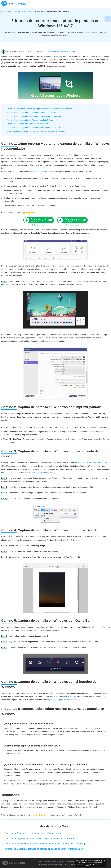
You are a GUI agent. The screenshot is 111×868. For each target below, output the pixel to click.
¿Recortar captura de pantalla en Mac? (64, 700)
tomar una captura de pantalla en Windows (91, 463)
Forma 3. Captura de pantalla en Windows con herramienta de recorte (34, 116)
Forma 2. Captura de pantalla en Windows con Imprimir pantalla (31, 113)
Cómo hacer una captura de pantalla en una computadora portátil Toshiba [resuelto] (45, 844)
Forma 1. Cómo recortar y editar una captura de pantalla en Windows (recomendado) (40, 109)
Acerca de (55, 862)
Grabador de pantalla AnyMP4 (42, 171)
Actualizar (47, 862)
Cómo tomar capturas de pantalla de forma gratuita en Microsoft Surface (39, 838)
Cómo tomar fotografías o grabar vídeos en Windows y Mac (33, 833)
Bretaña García (52, 51)
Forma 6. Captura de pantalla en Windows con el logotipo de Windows (34, 128)
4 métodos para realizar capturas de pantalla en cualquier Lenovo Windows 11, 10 (44, 849)
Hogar (4, 11)
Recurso (11, 11)
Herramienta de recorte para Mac (42, 473)
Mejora (40, 862)
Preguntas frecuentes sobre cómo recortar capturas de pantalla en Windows (36, 131)
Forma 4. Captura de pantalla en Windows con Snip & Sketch (31, 120)
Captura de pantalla (24, 11)
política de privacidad (67, 862)
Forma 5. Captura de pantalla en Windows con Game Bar (29, 124)
